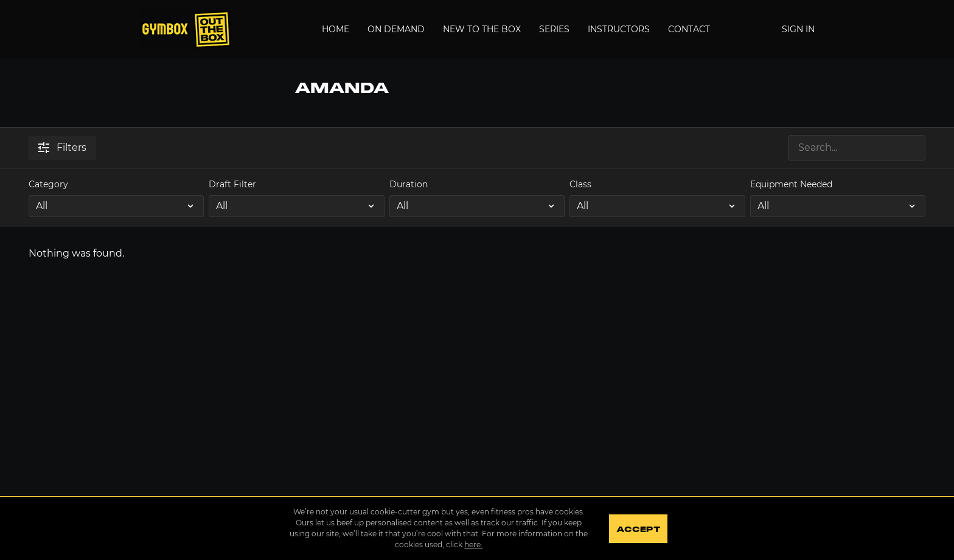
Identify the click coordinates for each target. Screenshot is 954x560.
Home (336, 29)
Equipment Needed (791, 184)
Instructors (619, 29)
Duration (409, 184)
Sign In (798, 29)
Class (580, 184)
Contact (689, 29)
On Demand (396, 29)
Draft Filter (232, 184)
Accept (638, 530)
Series (554, 29)
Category (48, 184)
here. (473, 544)
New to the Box (482, 29)
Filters (62, 147)
